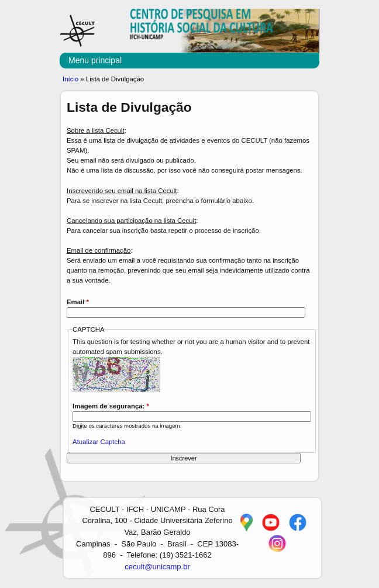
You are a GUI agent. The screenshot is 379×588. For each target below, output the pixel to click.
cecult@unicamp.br (157, 567)
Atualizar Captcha (99, 442)
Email (78, 302)
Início (70, 79)
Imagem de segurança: (111, 406)
